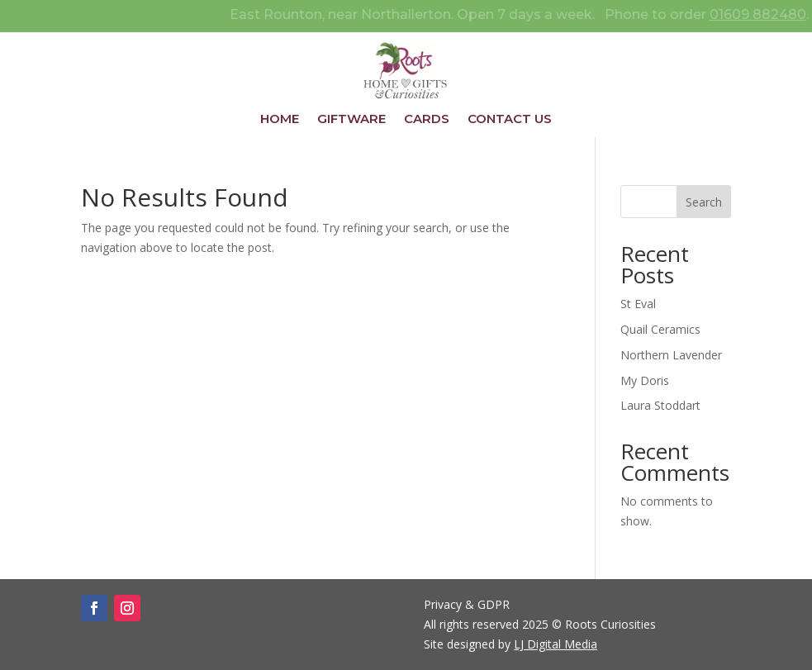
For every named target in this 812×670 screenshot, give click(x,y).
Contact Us (510, 120)
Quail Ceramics (660, 329)
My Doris (645, 380)
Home (280, 120)
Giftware (351, 120)
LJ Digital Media (556, 644)
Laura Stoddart (660, 405)
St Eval (638, 304)
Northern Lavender (671, 355)
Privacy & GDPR (467, 604)
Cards (427, 120)
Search (704, 202)
